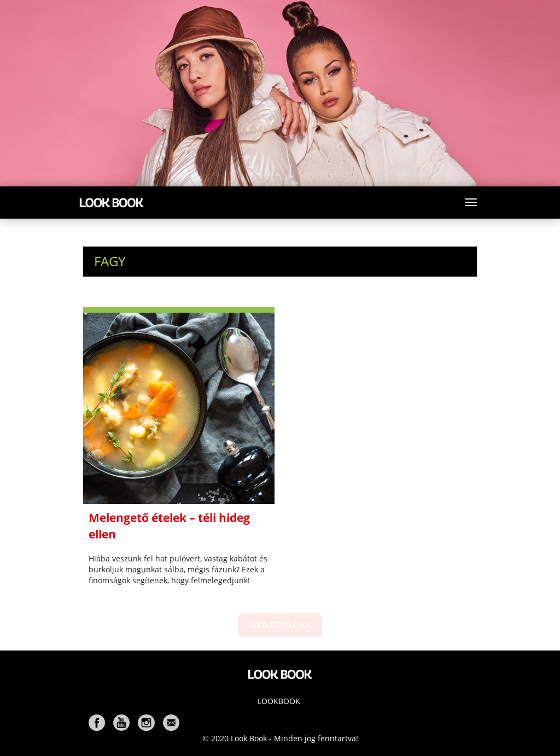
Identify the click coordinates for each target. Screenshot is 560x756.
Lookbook (279, 701)
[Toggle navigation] (471, 202)
